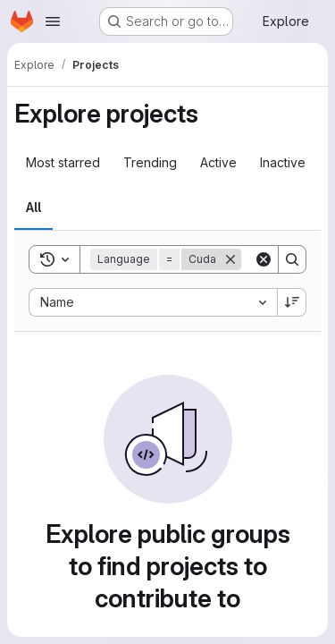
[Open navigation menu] (53, 21)
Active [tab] (218, 162)
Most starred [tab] (63, 162)
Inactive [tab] (283, 162)
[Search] (292, 259)
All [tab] (33, 207)
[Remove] (230, 259)
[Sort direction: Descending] (292, 302)
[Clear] (264, 259)
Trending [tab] (150, 162)
